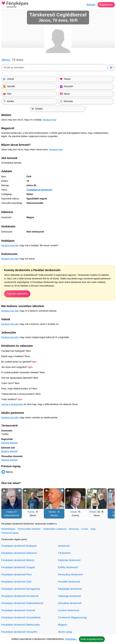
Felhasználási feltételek (29, 529)
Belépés (91, 5)
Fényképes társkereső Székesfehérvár (22, 603)
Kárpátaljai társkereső (70, 589)
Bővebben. (71, 639)
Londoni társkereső (69, 610)
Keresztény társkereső (70, 575)
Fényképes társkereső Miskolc (18, 560)
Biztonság (74, 529)
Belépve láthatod (9, 443)
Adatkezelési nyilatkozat (55, 529)
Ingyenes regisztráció (17, 294)
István (74, 512)
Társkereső (64, 553)
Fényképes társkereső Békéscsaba (20, 625)
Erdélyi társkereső (68, 567)
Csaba (10, 512)
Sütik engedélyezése (92, 639)
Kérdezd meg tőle (10, 245)
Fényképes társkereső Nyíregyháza (21, 589)
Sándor (52, 512)
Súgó (93, 529)
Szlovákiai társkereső (70, 603)
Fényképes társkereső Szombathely (21, 618)
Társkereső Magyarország (72, 618)
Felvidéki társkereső (69, 582)
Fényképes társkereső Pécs (16, 575)
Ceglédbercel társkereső (39, 190)
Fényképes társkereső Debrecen (19, 553)
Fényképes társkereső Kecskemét (20, 596)
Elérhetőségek (8, 529)
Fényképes (15, 5)
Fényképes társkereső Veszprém (19, 632)
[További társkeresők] (110, 502)
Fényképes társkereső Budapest (19, 546)
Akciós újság (65, 632)
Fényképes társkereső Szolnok (18, 610)
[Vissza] (6, 502)
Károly (31, 512)
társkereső (64, 546)
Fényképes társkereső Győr (16, 582)
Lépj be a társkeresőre (12, 404)
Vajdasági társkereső (70, 596)
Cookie (85, 529)
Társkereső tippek (10, 533)
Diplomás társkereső (69, 560)
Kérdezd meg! (50, 120)
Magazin (63, 625)
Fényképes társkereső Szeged (18, 567)
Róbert (93, 512)
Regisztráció (106, 5)
